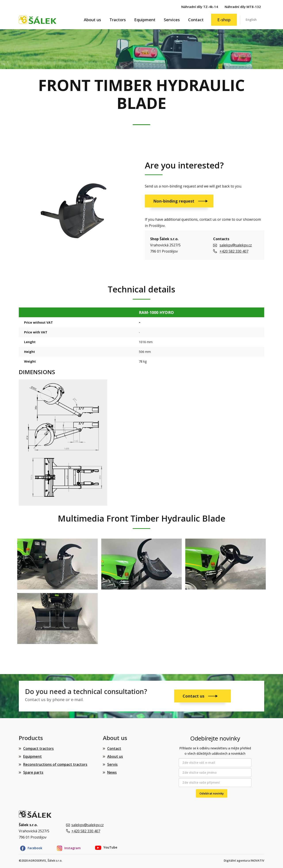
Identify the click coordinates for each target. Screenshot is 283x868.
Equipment (145, 20)
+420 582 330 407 (234, 251)
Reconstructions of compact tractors (55, 764)
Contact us (194, 696)
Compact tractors (38, 748)
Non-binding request (174, 201)
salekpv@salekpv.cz (236, 245)
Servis (112, 764)
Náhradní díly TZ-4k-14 (200, 7)
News (112, 772)
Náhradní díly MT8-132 (243, 7)
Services (172, 20)
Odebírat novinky (212, 793)
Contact (196, 20)
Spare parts (33, 772)
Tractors (118, 20)
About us (92, 20)
